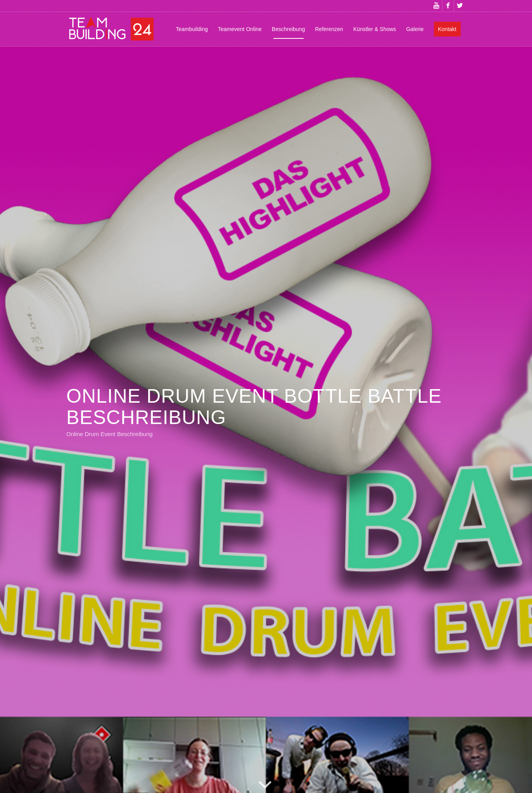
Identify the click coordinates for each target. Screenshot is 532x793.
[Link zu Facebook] (448, 6)
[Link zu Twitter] (460, 6)
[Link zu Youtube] (436, 6)
